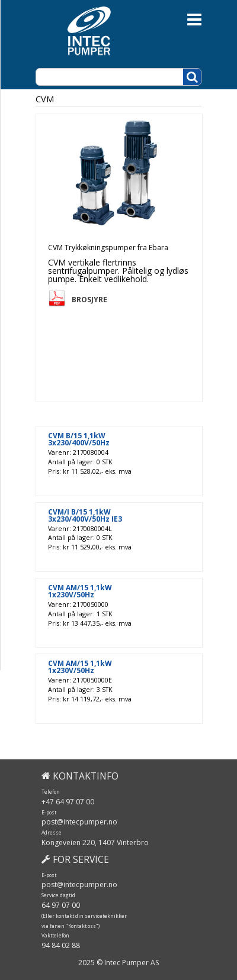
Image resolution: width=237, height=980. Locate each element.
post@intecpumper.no (79, 822)
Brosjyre (89, 300)
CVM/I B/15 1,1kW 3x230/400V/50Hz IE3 (85, 516)
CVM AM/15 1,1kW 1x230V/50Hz (80, 591)
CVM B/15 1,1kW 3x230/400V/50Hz (79, 439)
